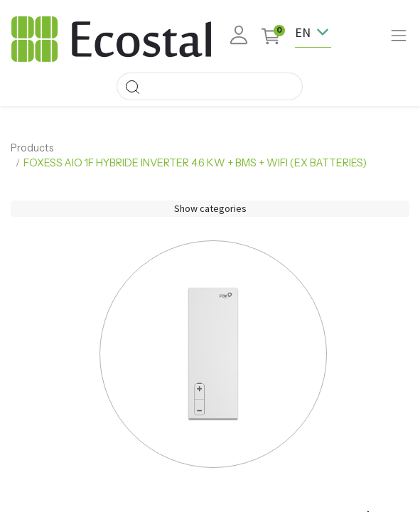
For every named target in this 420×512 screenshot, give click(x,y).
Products (32, 148)
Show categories (210, 208)
